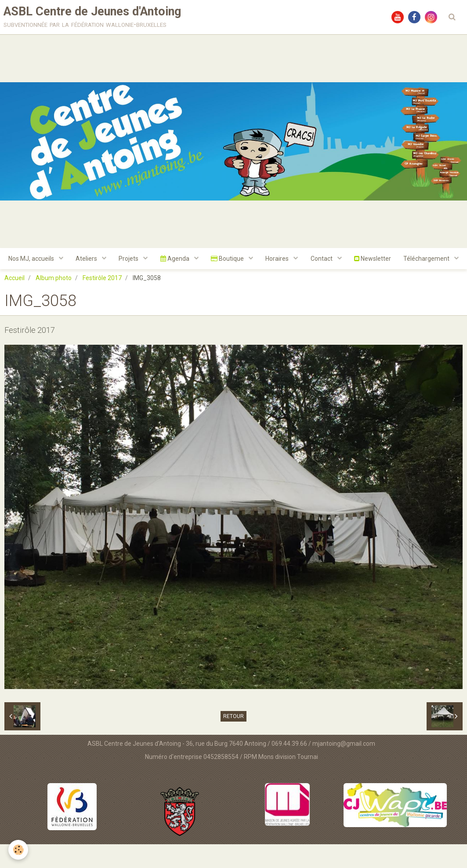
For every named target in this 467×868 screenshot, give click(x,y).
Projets (162, 260)
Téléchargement (230, 282)
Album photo (54, 302)
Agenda (209, 260)
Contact (358, 260)
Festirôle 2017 (102, 302)
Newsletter (409, 260)
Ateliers (119, 260)
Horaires (313, 260)
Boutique (262, 260)
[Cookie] (19, 850)
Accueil (14, 302)
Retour (234, 740)
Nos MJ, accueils (63, 260)
